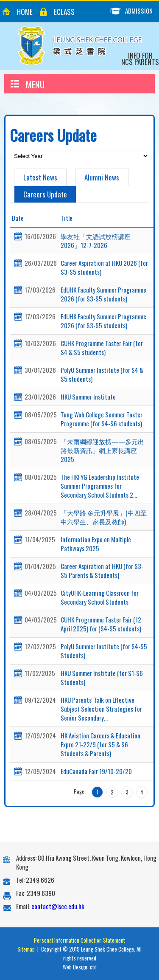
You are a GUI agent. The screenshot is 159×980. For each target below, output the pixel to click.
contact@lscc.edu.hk (58, 906)
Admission (135, 11)
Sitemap (26, 949)
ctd (93, 967)
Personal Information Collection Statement (79, 940)
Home (25, 12)
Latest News (40, 177)
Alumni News (102, 177)
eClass (64, 12)
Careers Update (45, 194)
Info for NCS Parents (140, 59)
